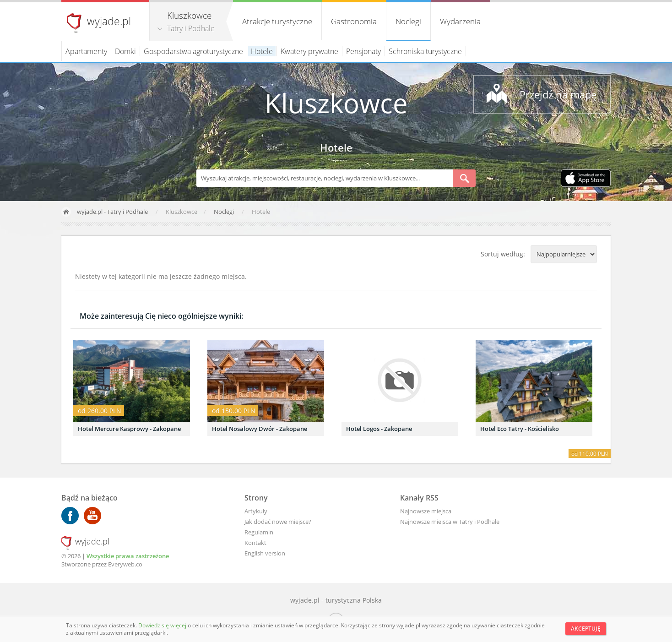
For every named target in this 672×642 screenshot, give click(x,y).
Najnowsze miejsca (426, 511)
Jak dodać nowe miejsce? (278, 522)
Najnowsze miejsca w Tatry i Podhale (450, 522)
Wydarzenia (460, 21)
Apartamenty (86, 51)
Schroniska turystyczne (425, 51)
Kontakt (255, 543)
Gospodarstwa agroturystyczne (193, 51)
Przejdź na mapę (558, 94)
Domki (125, 51)
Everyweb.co (125, 564)
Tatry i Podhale (191, 28)
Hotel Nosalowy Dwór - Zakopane (260, 429)
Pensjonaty (363, 51)
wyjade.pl (109, 21)
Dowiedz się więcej (163, 625)
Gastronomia (354, 21)
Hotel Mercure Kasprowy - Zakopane (129, 429)
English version (265, 553)
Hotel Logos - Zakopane (379, 429)
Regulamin (259, 532)
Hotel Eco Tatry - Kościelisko (520, 429)
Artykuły (256, 511)
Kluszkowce (336, 103)
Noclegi (408, 21)
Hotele (262, 51)
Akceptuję (586, 628)
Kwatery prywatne (309, 51)
